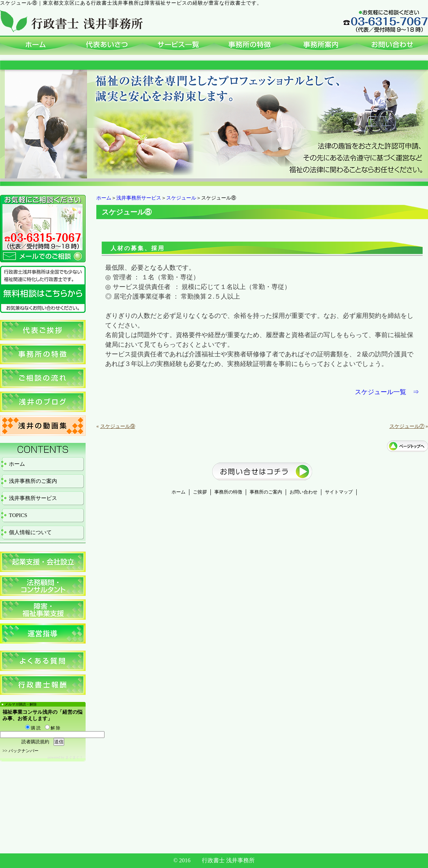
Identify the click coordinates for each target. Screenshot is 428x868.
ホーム (104, 198)
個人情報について (30, 532)
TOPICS (18, 515)
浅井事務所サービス (139, 198)
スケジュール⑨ (118, 426)
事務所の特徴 (228, 492)
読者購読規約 (35, 742)
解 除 (53, 728)
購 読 (33, 728)
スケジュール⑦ (407, 426)
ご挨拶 (200, 492)
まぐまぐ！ (74, 757)
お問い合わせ (304, 492)
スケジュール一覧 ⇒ (387, 392)
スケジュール (181, 198)
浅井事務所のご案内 (33, 481)
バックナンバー (24, 751)
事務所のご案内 (266, 492)
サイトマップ (339, 492)
